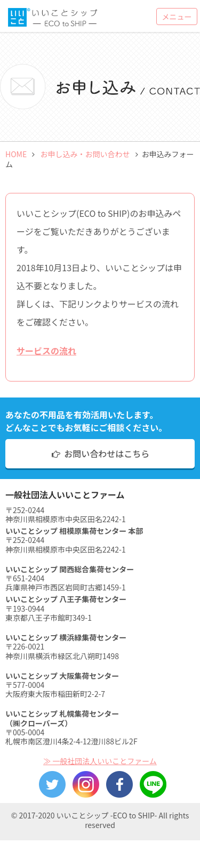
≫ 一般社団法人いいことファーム (100, 761)
